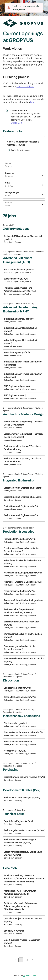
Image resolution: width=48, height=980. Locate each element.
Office (8, 183)
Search (8, 163)
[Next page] (32, 960)
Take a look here (25, 87)
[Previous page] (16, 960)
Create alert (16, 123)
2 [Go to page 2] (27, 960)
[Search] (24, 167)
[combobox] (5, 176)
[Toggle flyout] (42, 175)
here (32, 102)
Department (10, 173)
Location (8, 203)
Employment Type (12, 193)
